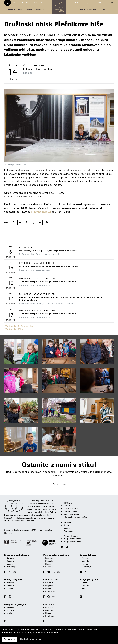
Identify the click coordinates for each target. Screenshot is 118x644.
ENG (100, 3)
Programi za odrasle (72, 542)
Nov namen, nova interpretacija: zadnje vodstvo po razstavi (48, 251)
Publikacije (39, 10)
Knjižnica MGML (71, 511)
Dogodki (20, 10)
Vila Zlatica (49, 604)
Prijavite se (59, 484)
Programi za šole (71, 536)
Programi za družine (72, 539)
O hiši (83, 10)
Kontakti (25, 3)
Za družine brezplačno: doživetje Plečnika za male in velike (48, 266)
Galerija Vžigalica (13, 580)
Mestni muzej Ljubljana (17, 555)
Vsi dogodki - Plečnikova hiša (19, 326)
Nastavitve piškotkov (31, 639)
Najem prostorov (71, 508)
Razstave (11, 10)
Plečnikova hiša (51, 580)
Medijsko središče (38, 3)
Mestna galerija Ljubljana (56, 555)
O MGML (16, 3)
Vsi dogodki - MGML (15, 329)
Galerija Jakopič (88, 555)
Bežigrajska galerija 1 (91, 580)
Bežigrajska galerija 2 (15, 604)
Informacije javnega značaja (75, 517)
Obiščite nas (93, 10)
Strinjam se (10, 639)
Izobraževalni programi (83, 3)
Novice (29, 10)
